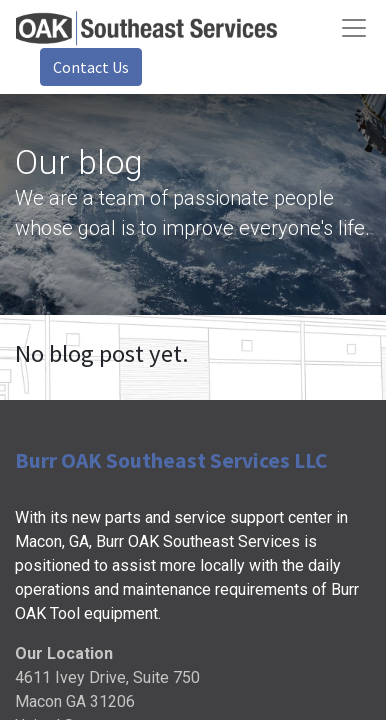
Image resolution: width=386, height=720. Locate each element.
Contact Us (91, 67)
